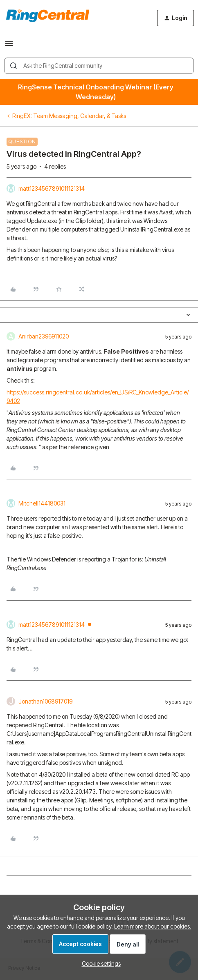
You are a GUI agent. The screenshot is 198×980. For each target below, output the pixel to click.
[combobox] (99, 66)
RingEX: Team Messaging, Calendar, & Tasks (69, 116)
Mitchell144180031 (42, 503)
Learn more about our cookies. (153, 926)
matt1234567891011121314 (52, 188)
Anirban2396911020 (44, 336)
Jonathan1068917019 (45, 701)
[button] (9, 46)
